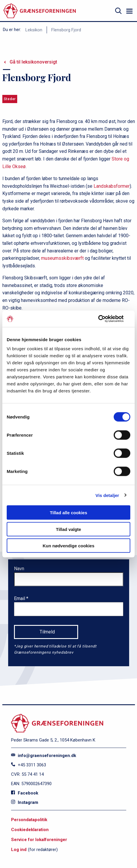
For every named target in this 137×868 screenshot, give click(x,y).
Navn (19, 569)
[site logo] (40, 11)
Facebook (25, 793)
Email (20, 598)
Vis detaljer (107, 495)
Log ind (19, 850)
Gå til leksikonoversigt (33, 62)
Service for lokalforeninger (39, 840)
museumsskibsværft (62, 258)
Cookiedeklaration (30, 830)
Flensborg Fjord (66, 30)
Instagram (25, 802)
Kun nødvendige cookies (68, 546)
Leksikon (34, 30)
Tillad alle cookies (68, 513)
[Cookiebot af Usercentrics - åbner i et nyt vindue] (105, 319)
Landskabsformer (112, 186)
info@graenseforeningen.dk (44, 756)
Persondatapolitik (29, 820)
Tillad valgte (68, 529)
